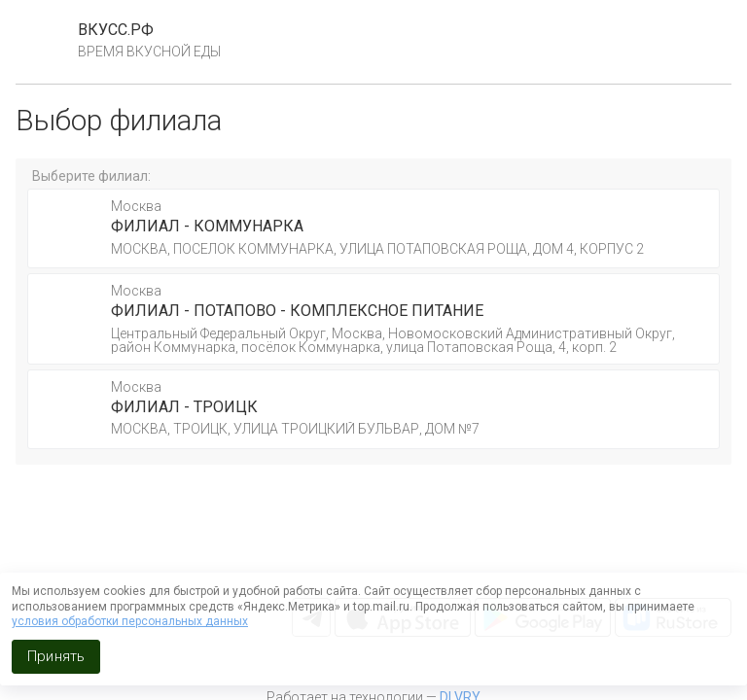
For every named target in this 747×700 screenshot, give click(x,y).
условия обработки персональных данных (130, 621)
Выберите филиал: (91, 176)
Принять (56, 656)
